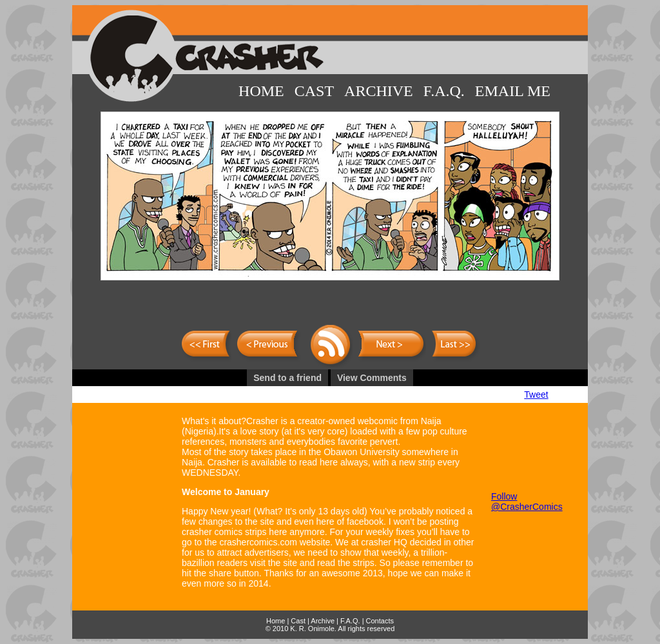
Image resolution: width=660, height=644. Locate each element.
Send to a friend (287, 378)
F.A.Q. (444, 91)
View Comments (372, 378)
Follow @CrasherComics (527, 502)
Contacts (380, 621)
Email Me (513, 91)
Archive (379, 91)
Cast (314, 91)
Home (261, 91)
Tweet (536, 395)
